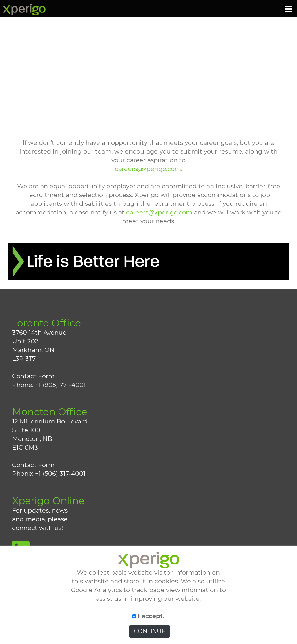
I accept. (148, 616)
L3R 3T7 (24, 359)
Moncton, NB (32, 439)
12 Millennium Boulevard (50, 421)
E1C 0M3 (25, 447)
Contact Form (33, 376)
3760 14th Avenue (39, 332)
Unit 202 (25, 341)
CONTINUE (150, 631)
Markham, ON (33, 350)
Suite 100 (26, 430)
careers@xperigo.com (148, 169)
